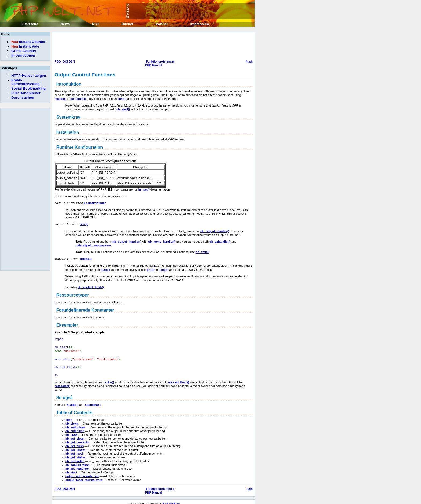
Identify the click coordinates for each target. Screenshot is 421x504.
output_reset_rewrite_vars (84, 476)
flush (249, 61)
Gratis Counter (24, 51)
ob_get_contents (77, 438)
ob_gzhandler (75, 457)
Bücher (127, 24)
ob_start (71, 468)
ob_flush (71, 431)
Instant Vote (25, 46)
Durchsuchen (23, 98)
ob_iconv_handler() (162, 241)
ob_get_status (75, 453)
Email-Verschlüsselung (26, 82)
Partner (162, 24)
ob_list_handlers (77, 465)
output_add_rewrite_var (82, 472)
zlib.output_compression (93, 245)
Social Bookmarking (28, 88)
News (65, 24)
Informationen (23, 55)
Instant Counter (28, 42)
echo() (122, 99)
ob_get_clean (75, 434)
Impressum (200, 24)
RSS (95, 24)
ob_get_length (75, 446)
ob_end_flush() (179, 378)
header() (60, 99)
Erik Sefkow (171, 500)
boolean (89, 203)
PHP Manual (153, 65)
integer (101, 203)
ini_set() (144, 189)
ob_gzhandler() (220, 241)
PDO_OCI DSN (65, 61)
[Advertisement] (152, 47)
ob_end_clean (75, 423)
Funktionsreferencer (160, 61)
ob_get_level (74, 450)
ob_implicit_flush (77, 461)
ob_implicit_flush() (91, 286)
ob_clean (72, 419)
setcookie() (78, 99)
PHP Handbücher (26, 93)
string (84, 224)
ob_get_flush (74, 442)
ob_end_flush (75, 427)
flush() (105, 269)
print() (151, 269)
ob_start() (123, 109)
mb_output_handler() (215, 231)
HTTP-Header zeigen (29, 76)
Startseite (30, 24)
